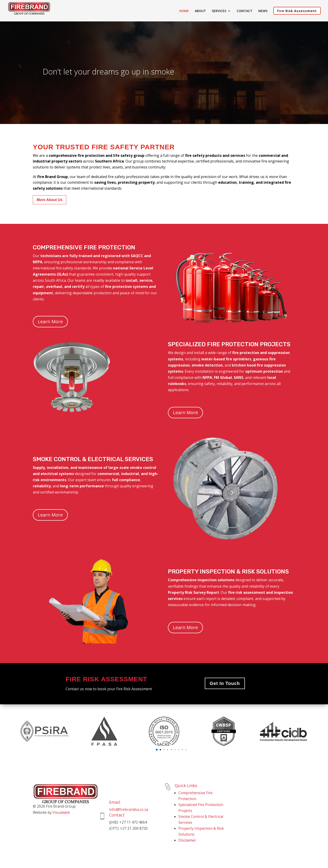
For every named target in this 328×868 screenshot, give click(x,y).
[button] (157, 750)
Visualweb (61, 812)
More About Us (50, 200)
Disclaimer (187, 840)
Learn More (50, 322)
